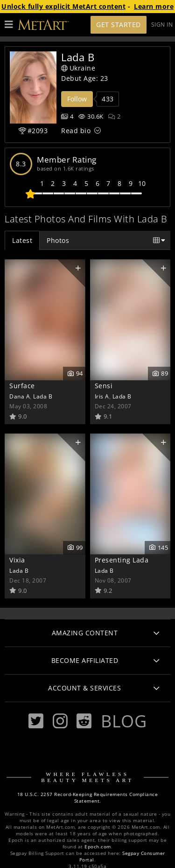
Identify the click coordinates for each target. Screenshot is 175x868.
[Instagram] (60, 721)
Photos (58, 240)
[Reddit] (84, 721)
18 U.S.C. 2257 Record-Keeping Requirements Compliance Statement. (88, 798)
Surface (22, 386)
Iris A (102, 396)
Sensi (104, 386)
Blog (124, 721)
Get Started (119, 25)
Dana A (20, 396)
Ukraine (78, 68)
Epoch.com (98, 847)
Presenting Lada (122, 560)
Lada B (43, 396)
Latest (22, 240)
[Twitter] (36, 721)
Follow (77, 99)
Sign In (162, 25)
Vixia (17, 560)
